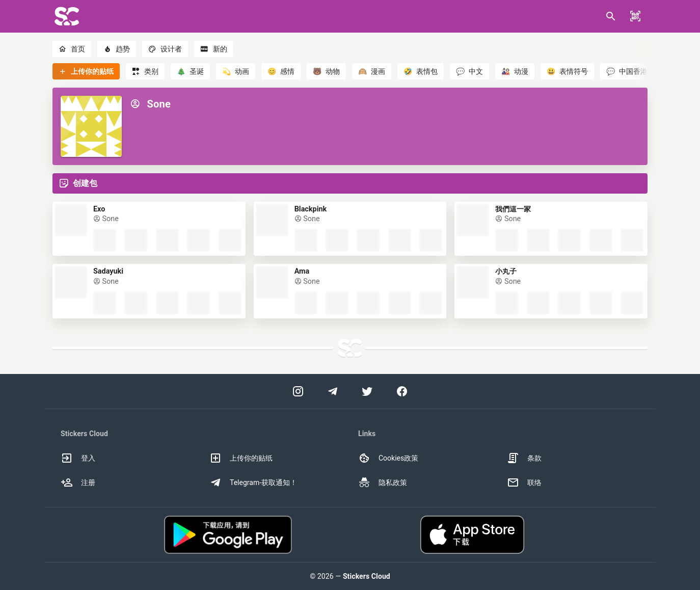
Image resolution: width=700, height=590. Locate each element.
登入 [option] (78, 458)
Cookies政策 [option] (388, 458)
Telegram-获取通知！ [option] (253, 482)
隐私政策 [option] (383, 482)
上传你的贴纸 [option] (241, 458)
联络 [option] (524, 482)
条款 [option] (524, 458)
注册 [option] (78, 482)
